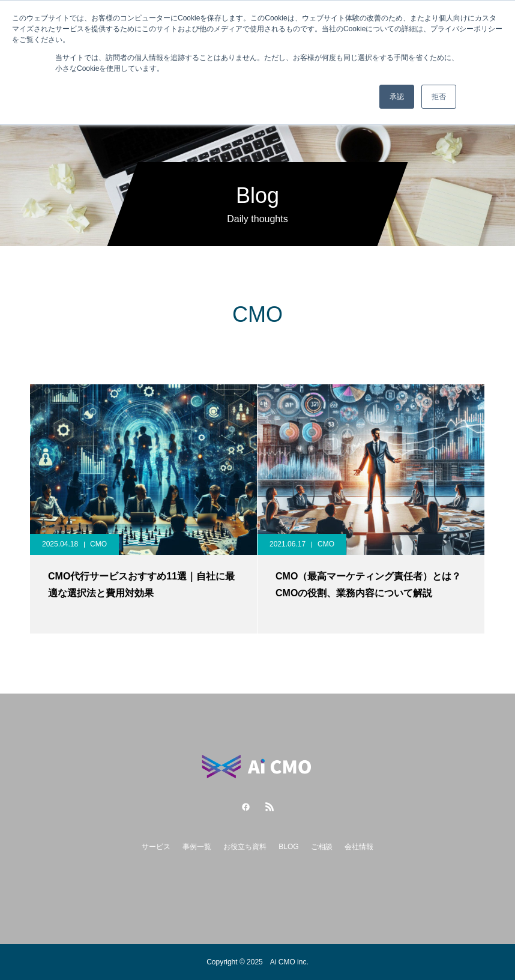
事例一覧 (197, 847)
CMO (98, 544)
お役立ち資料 (245, 847)
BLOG (288, 847)
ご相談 (322, 847)
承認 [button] (397, 97)
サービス (156, 847)
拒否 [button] (439, 97)
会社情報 (359, 847)
